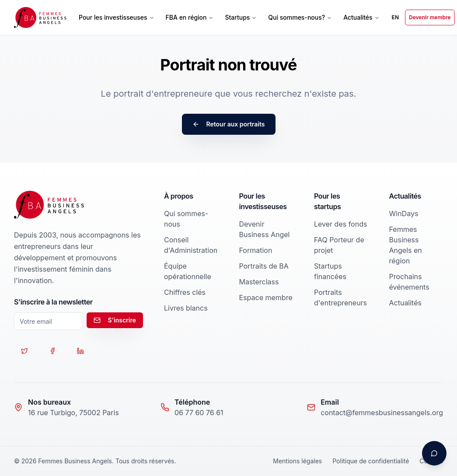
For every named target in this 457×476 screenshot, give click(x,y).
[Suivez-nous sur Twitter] (24, 351)
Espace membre (266, 297)
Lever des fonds (340, 224)
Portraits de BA (264, 266)
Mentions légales (297, 461)
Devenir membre (430, 17)
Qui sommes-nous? (300, 17)
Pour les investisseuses (117, 17)
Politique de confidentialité (371, 461)
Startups (241, 17)
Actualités (361, 17)
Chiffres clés (185, 292)
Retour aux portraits (229, 124)
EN (395, 17)
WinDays (404, 213)
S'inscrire (115, 320)
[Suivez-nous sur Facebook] (52, 351)
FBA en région (190, 17)
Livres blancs (186, 308)
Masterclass (259, 282)
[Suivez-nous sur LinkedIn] (80, 351)
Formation (256, 250)
